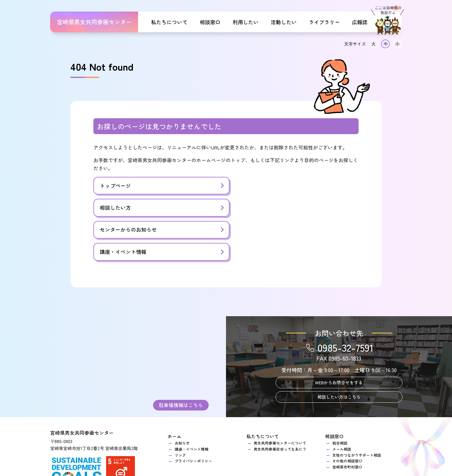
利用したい (246, 22)
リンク (180, 411)
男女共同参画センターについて (280, 399)
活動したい (284, 22)
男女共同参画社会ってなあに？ (280, 405)
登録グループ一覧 (269, 450)
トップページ (115, 186)
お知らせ (182, 399)
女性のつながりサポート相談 (357, 411)
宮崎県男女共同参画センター (94, 22)
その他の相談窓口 (347, 417)
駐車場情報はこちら (181, 361)
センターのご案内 (190, 444)
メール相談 (342, 405)
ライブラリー (324, 22)
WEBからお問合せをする (339, 339)
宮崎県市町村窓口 (347, 423)
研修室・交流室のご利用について (203, 450)
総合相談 (342, 399)
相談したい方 (251, 186)
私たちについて (169, 22)
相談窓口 (210, 22)
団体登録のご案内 (269, 444)
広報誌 (360, 22)
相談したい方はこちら (339, 353)
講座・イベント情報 (258, 208)
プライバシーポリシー (193, 417)
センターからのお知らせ (128, 208)
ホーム (174, 393)
